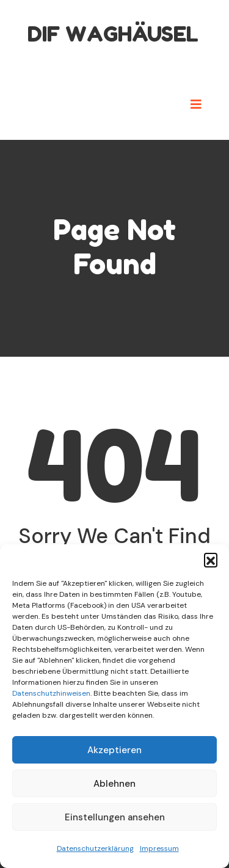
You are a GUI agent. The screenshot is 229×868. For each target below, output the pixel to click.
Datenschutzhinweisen (51, 693)
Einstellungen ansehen (115, 817)
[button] (211, 560)
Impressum (159, 848)
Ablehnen (114, 784)
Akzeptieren (114, 750)
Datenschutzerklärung (95, 848)
